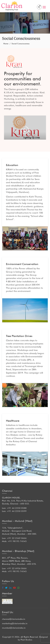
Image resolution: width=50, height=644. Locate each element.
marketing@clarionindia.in (15, 623)
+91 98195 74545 (17, 541)
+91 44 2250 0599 (17, 511)
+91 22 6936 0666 (17, 568)
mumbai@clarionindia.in (14, 628)
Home (6, 44)
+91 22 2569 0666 (17, 538)
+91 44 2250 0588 (17, 508)
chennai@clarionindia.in (14, 619)
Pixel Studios (26, 640)
